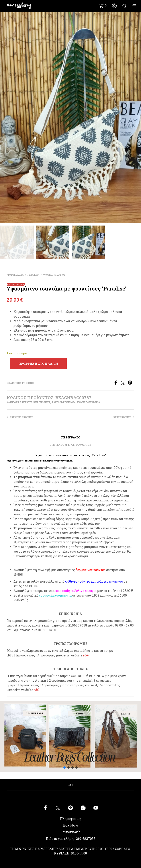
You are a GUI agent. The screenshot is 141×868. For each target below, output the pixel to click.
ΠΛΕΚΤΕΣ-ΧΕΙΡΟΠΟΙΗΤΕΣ (36, 402)
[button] (103, 6)
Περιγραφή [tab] (70, 437)
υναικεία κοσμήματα (56, 595)
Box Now (71, 825)
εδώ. (86, 655)
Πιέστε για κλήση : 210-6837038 (71, 839)
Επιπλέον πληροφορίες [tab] (70, 445)
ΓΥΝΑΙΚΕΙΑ (33, 275)
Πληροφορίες (70, 819)
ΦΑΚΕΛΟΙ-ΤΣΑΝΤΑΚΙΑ (64, 402)
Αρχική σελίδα (15, 275)
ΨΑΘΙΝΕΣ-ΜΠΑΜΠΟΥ (54, 275)
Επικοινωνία (71, 832)
